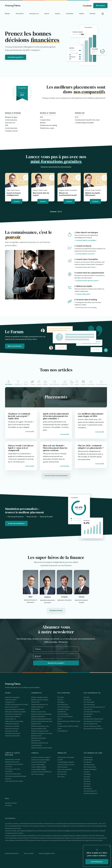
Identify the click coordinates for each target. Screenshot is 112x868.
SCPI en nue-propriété (65, 769)
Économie (8, 805)
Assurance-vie (10, 123)
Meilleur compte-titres (39, 712)
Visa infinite (9, 771)
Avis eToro (61, 697)
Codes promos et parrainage (14, 721)
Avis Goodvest (88, 714)
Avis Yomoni (87, 700)
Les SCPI (60, 760)
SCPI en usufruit (62, 767)
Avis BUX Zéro (62, 712)
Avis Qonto (87, 781)
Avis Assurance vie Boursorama (93, 719)
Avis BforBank (88, 760)
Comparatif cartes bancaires (14, 764)
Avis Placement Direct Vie (92, 712)
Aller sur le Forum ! (15, 346)
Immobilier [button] (70, 14)
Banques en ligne (11, 117)
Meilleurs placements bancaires (41, 719)
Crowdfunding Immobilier (84, 123)
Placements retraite (11, 731)
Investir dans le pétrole (13, 716)
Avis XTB (60, 700)
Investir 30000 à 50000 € (39, 769)
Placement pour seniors (13, 733)
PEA (41, 117)
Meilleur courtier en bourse (40, 700)
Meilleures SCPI (36, 724)
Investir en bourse (11, 700)
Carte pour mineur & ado (13, 774)
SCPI (77, 117)
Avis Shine (87, 779)
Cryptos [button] (57, 14)
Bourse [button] (47, 14)
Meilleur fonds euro (37, 707)
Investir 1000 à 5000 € (38, 765)
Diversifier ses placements (13, 714)
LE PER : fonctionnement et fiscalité (17, 704)
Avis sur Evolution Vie (90, 724)
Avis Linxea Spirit (89, 702)
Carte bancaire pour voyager (14, 781)
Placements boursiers (12, 728)
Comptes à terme (11, 131)
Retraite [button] (93, 14)
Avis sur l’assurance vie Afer (92, 726)
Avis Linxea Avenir (89, 704)
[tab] (9, 383)
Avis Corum (61, 777)
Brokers (43, 123)
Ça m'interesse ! (97, 862)
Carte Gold (8, 767)
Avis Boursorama (89, 765)
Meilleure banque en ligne (39, 697)
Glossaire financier (11, 803)
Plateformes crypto (47, 128)
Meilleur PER (35, 709)
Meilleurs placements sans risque (42, 721)
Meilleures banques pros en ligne (42, 733)
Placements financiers (12, 724)
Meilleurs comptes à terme (40, 731)
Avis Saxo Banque (63, 714)
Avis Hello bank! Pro (90, 791)
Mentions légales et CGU (47, 853)
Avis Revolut (88, 762)
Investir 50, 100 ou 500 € (39, 762)
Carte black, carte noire (13, 769)
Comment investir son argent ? (41, 757)
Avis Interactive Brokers (65, 716)
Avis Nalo (87, 697)
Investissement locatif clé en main (87, 120)
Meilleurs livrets (36, 736)
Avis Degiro (61, 702)
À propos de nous (56, 610)
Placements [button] (20, 14)
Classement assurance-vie (39, 704)
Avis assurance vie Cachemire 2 (93, 728)
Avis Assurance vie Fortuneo (92, 721)
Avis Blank (87, 786)
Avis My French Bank (90, 769)
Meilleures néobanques (39, 738)
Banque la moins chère (12, 762)
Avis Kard (87, 772)
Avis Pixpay (87, 774)
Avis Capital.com (63, 704)
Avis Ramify (87, 716)
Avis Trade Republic (64, 707)
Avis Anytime (88, 789)
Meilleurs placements (38, 716)
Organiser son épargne (12, 697)
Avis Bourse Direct (63, 709)
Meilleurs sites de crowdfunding (41, 714)
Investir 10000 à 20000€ (39, 767)
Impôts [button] (82, 14)
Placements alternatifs (12, 736)
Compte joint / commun (13, 759)
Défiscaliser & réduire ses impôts (15, 712)
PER (7, 125)
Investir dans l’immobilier (66, 757)
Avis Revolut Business (91, 793)
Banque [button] (7, 14)
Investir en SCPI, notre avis (66, 765)
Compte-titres (45, 120)
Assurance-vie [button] (34, 14)
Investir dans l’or (10, 719)
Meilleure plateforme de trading (42, 748)
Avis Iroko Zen (62, 774)
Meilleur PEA (35, 702)
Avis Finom (87, 784)
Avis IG (60, 719)
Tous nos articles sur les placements (56, 476)
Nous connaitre (29, 853)
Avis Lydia (87, 777)
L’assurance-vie (10, 702)
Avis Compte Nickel (90, 767)
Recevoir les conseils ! (56, 663)
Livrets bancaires (11, 128)
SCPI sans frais (62, 772)
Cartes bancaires (11, 120)
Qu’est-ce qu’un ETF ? (12, 707)
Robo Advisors (36, 740)
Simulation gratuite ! (16, 57)
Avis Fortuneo (88, 757)
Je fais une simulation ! (16, 523)
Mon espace (100, 5)
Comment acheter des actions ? (15, 709)
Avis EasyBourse (63, 731)
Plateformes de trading (48, 125)
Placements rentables (12, 726)
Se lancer (17, 201)
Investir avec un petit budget (41, 760)
